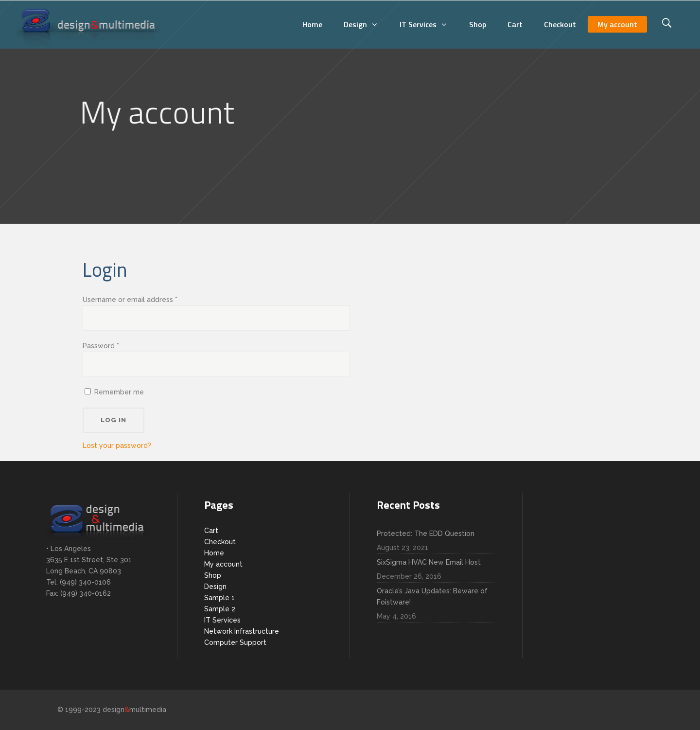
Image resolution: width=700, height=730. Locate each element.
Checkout (220, 542)
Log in (114, 420)
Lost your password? (117, 445)
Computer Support (235, 642)
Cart (211, 531)
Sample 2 (220, 609)
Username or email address (130, 300)
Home (214, 553)
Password (101, 346)
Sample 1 (219, 598)
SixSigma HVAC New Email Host (429, 562)
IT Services (222, 620)
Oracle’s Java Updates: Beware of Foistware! (432, 596)
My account (223, 564)
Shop (213, 575)
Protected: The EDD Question (426, 534)
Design (215, 587)
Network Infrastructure (242, 631)
